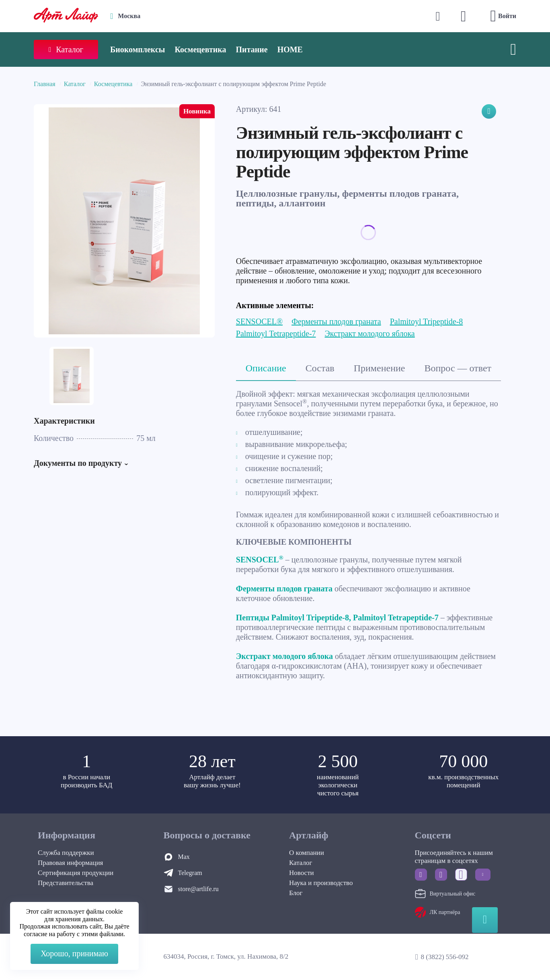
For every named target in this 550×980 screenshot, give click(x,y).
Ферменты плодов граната (336, 321)
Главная (45, 84)
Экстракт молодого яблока (370, 334)
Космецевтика (200, 49)
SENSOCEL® (259, 321)
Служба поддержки (66, 853)
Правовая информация (70, 863)
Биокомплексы (137, 49)
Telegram (190, 873)
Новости (302, 873)
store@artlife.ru (198, 889)
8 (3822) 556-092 (444, 957)
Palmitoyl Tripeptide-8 (427, 321)
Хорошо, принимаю (74, 953)
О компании (307, 853)
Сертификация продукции (76, 873)
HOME (290, 49)
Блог (296, 893)
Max (184, 857)
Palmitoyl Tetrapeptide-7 (276, 334)
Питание (252, 49)
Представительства (66, 883)
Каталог (75, 84)
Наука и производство (321, 883)
